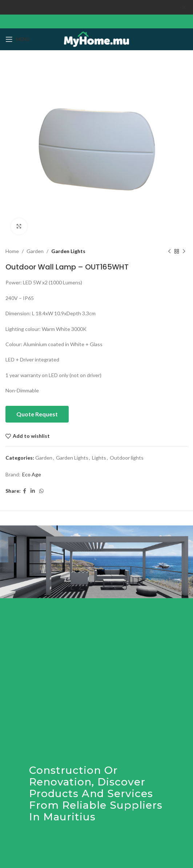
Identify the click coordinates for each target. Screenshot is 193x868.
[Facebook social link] (25, 491)
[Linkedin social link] (33, 491)
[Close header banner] (184, 7)
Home (12, 251)
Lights (99, 458)
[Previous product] (169, 251)
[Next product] (184, 251)
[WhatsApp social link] (41, 491)
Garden (35, 251)
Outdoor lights (127, 458)
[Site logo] (96, 39)
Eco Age (32, 474)
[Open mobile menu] (18, 39)
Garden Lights (68, 251)
